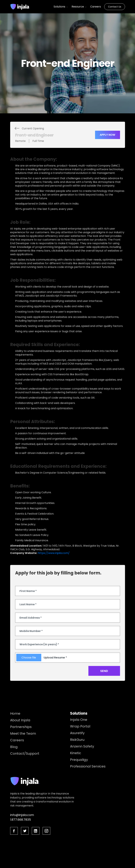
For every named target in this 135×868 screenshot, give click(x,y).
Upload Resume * (55, 658)
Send (104, 671)
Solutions (61, 7)
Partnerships (21, 727)
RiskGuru (77, 740)
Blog (14, 747)
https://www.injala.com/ (54, 553)
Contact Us (115, 7)
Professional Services (88, 766)
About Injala (20, 720)
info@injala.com (22, 815)
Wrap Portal (80, 726)
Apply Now (107, 135)
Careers (96, 7)
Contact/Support (25, 753)
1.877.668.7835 (21, 820)
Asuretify (77, 733)
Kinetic (76, 753)
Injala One (79, 720)
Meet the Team (23, 733)
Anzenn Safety (82, 746)
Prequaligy (79, 760)
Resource (79, 7)
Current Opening (33, 129)
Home (15, 713)
